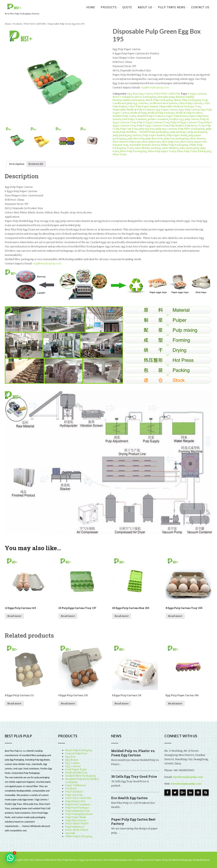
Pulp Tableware (75, 827)
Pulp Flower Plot (75, 801)
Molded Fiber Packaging (80, 776)
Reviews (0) (36, 164)
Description (17, 164)
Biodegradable (185, 97)
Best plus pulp (166, 97)
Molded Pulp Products (151, 116)
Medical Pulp (138, 113)
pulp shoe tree (154, 138)
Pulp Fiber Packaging (191, 129)
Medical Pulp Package (161, 113)
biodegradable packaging (129, 100)
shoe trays (186, 142)
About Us (146, 7)
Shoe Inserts (198, 138)
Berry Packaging (146, 97)
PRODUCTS (110, 7)
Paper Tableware (76, 785)
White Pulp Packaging (175, 145)
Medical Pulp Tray (76, 773)
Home (91, 7)
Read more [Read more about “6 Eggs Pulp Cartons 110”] (68, 704)
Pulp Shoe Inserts (76, 820)
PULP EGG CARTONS (35, 24)
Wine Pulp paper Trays (162, 151)
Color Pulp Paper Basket (143, 106)
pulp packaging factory (127, 135)
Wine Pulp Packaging (133, 151)
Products (18, 24)
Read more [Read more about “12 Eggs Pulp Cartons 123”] (14, 616)
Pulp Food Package (77, 808)
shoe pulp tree (170, 142)
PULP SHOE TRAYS (77, 824)
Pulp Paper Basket (154, 135)
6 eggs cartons (197, 94)
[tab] (17, 164)
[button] (10, 858)
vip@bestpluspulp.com (155, 87)
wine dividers (170, 148)
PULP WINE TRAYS (77, 830)
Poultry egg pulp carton (184, 119)
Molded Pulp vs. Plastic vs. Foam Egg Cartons (133, 753)
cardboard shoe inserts (163, 103)
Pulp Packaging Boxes (79, 814)
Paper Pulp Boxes (176, 116)
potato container (158, 119)
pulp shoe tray (136, 138)
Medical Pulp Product (189, 113)
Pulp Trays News (173, 7)
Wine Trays (120, 154)
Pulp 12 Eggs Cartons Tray (153, 122)
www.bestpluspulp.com (186, 784)
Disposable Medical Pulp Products (133, 110)
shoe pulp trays (151, 142)
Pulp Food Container (78, 804)
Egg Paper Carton (167, 110)
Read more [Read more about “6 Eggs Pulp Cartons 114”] (122, 704)
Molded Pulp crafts (124, 116)
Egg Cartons (73, 766)
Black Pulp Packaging (159, 100)
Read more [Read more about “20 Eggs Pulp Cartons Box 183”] (122, 616)
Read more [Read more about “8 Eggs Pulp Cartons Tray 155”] (175, 616)
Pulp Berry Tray (194, 126)
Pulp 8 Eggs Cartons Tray (152, 126)
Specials (70, 833)
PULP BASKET (74, 792)
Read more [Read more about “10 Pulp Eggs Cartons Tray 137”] (68, 616)
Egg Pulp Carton (189, 110)
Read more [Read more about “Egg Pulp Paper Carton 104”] (175, 704)
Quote (127, 7)
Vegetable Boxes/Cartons (144, 145)
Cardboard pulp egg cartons (130, 103)
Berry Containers (123, 97)
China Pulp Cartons (190, 103)
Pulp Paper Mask (177, 135)
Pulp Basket (176, 126)
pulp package (178, 132)
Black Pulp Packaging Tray (191, 100)
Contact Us (200, 7)
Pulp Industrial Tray (77, 811)
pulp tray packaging (176, 138)
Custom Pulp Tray (76, 753)
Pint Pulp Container (134, 119)
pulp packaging (197, 132)
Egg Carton (146, 94)
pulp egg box (147, 129)
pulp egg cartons (166, 129)
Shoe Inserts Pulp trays (127, 142)
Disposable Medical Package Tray (180, 106)
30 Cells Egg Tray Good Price (134, 776)
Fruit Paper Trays (76, 769)
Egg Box (132, 94)
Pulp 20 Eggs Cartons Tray (187, 122)
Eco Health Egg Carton (129, 798)
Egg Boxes (72, 760)
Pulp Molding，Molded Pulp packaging (144, 132)
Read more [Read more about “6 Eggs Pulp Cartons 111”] (14, 704)
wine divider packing (148, 148)
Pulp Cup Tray (129, 129)
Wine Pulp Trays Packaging (194, 151)
